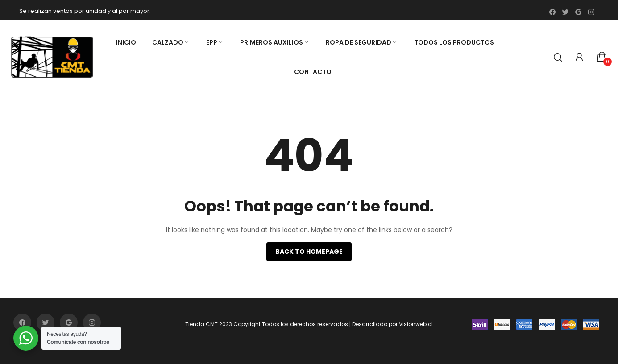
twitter (565, 12)
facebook (552, 12)
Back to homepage (309, 252)
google (578, 12)
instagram (591, 12)
